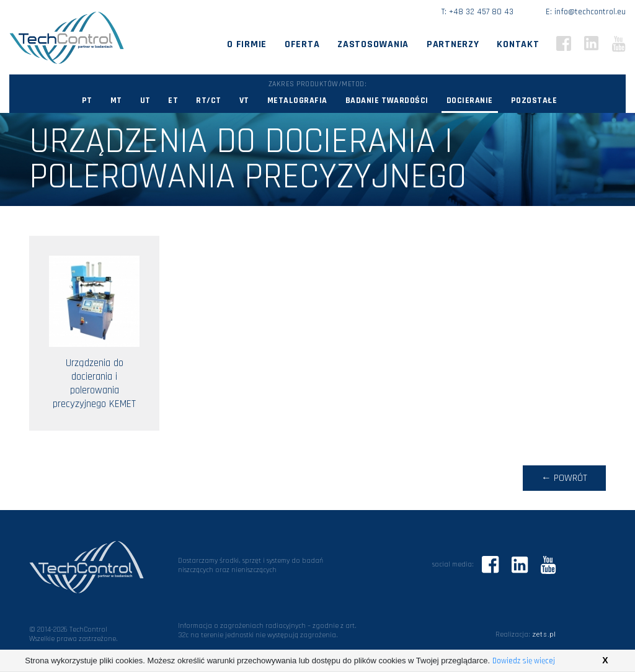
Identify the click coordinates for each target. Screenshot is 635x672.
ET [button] (173, 101)
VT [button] (244, 101)
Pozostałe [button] (534, 101)
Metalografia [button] (297, 101)
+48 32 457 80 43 (481, 12)
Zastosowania (373, 44)
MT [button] (116, 101)
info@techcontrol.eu (590, 12)
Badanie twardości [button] (387, 101)
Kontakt (518, 44)
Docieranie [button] (470, 101)
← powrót (564, 478)
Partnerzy (453, 44)
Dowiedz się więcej (524, 661)
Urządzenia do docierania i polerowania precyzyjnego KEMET (94, 333)
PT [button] (87, 101)
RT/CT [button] (209, 101)
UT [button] (145, 101)
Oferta (302, 44)
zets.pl (544, 634)
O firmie (247, 44)
